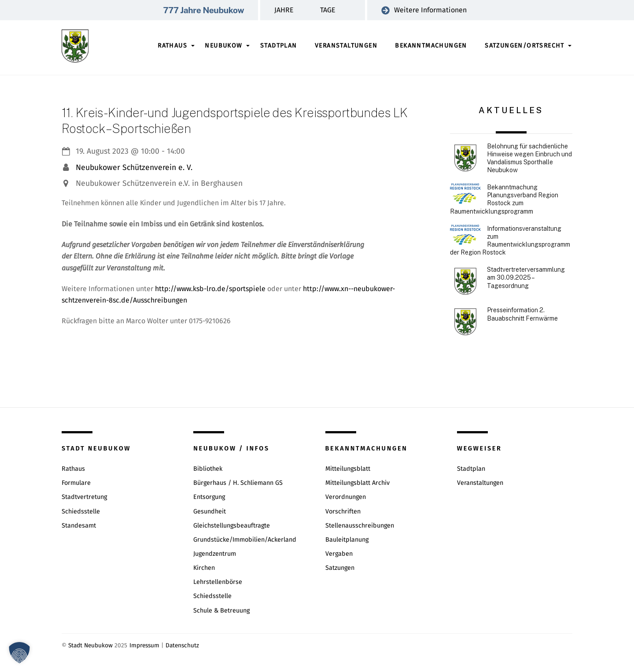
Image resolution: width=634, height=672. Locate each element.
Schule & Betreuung (221, 611)
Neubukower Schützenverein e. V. (134, 168)
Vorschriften (343, 511)
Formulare (76, 483)
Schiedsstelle (81, 511)
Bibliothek (208, 469)
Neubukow (223, 46)
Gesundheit (210, 511)
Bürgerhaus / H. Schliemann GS (238, 483)
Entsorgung (209, 497)
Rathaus (172, 46)
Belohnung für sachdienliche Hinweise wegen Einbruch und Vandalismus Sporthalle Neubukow (529, 158)
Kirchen (204, 568)
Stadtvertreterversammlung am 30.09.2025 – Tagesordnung (526, 277)
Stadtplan (279, 46)
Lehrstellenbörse (218, 582)
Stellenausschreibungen (360, 526)
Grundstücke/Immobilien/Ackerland (245, 540)
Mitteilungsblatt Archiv (358, 483)
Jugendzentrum (215, 554)
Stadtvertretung (84, 497)
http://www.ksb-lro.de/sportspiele (210, 289)
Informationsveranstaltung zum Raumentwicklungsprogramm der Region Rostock (510, 241)
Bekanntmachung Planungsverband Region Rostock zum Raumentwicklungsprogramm (504, 199)
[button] (19, 653)
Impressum (144, 645)
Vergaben (339, 554)
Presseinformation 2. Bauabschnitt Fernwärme (522, 314)
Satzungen (340, 568)
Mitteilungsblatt (348, 469)
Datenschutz (182, 645)
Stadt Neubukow (90, 645)
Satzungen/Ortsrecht (525, 46)
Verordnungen (346, 497)
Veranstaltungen (346, 46)
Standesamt (79, 526)
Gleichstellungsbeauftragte (232, 526)
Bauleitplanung (347, 540)
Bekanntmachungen (431, 46)
